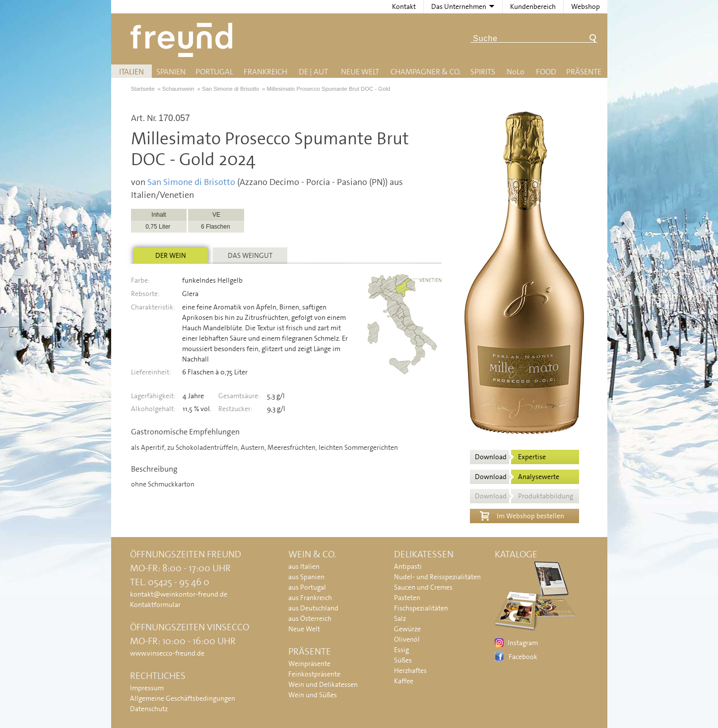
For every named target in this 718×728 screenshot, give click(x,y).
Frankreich (265, 72)
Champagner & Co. (425, 72)
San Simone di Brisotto (191, 182)
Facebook (523, 657)
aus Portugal (307, 587)
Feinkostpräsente (314, 674)
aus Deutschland (313, 608)
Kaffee (404, 681)
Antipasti (408, 566)
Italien (131, 72)
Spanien (171, 72)
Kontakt (404, 6)
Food (546, 72)
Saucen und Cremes (423, 587)
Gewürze (407, 629)
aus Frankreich (310, 598)
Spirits (483, 72)
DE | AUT (313, 72)
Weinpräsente (309, 664)
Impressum (147, 688)
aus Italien (304, 566)
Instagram (523, 643)
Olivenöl (407, 639)
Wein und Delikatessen (323, 684)
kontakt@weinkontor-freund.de (179, 594)
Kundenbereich (533, 6)
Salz (400, 618)
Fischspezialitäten (421, 608)
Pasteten (407, 598)
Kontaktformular (155, 605)
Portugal (214, 72)
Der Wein (171, 255)
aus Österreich (310, 618)
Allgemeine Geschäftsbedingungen (183, 698)
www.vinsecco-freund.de (167, 653)
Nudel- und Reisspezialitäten (437, 577)
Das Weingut (250, 255)
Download (510, 457)
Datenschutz (149, 709)
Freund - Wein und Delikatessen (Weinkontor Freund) (183, 40)
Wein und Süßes (313, 695)
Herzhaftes (410, 670)
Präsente (584, 72)
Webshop (586, 6)
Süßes (403, 660)
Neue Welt (360, 72)
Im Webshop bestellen (522, 515)
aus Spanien (306, 577)
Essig (401, 650)
